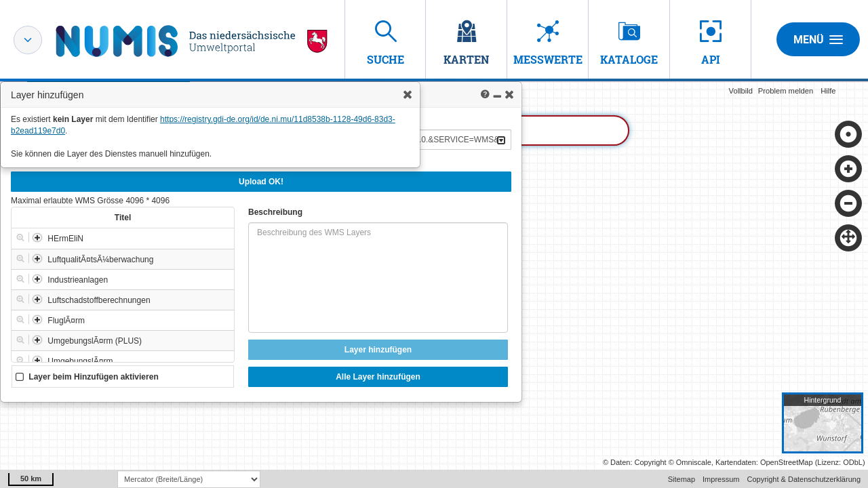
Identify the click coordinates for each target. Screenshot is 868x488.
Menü (818, 39)
